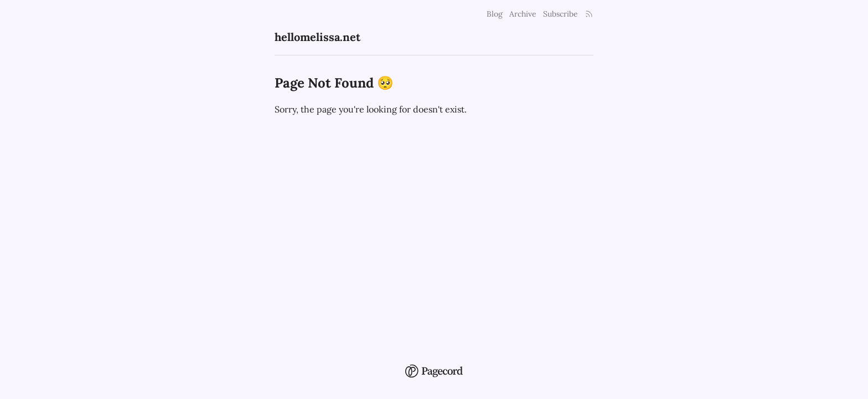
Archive (523, 14)
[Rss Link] (589, 14)
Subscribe (560, 14)
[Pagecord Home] (434, 364)
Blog (495, 14)
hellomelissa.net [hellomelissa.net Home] (317, 37)
